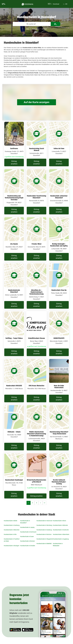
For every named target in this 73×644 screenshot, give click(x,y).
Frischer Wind (36, 244)
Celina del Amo (59, 148)
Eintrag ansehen (14, 162)
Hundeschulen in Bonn (59, 521)
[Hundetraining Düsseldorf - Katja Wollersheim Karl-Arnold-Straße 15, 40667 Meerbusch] (59, 428)
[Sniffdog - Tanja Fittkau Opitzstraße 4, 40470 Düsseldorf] (14, 334)
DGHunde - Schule (14, 432)
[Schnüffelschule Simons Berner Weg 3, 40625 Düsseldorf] (36, 334)
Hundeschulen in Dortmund (28, 532)
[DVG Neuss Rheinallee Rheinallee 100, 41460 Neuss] (36, 381)
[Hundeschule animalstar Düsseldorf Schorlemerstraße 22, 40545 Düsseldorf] (59, 192)
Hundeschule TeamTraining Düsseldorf (37, 197)
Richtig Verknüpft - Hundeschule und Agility (59, 245)
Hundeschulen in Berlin (11, 521)
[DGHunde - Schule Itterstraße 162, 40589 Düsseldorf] (14, 428)
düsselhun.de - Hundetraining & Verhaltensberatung (37, 292)
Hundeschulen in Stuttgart (12, 546)
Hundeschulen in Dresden (28, 546)
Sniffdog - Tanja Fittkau (14, 338)
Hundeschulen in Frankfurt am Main (12, 540)
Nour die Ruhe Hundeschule (59, 387)
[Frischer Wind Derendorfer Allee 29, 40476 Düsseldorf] (36, 239)
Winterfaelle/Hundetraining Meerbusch (36, 481)
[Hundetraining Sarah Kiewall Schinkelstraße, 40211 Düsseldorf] (36, 144)
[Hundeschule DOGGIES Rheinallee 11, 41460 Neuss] (14, 381)
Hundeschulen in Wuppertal (45, 539)
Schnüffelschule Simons (36, 338)
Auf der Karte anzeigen (36, 102)
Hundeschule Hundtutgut (14, 480)
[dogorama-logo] (27, 4)
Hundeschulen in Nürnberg (44, 525)
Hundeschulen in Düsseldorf (25, 522)
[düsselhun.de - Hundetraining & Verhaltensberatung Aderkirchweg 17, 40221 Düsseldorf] (36, 286)
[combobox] (32, 24)
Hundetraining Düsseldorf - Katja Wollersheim (59, 433)
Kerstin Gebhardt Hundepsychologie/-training (59, 482)
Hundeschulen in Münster (60, 525)
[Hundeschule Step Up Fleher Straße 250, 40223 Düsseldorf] (59, 286)
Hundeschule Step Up (59, 290)
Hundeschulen (35, 29)
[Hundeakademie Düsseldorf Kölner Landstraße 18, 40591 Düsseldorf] (14, 286)
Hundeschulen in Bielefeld (44, 544)
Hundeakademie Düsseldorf (14, 291)
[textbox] (32, 24)
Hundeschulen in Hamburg (12, 525)
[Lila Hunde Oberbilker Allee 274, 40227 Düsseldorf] (14, 239)
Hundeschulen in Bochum (44, 534)
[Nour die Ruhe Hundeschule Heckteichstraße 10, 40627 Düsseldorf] (59, 381)
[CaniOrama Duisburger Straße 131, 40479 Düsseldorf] (14, 144)
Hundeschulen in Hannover (44, 521)
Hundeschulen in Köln (10, 534)
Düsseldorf (44, 29)
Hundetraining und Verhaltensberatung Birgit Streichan (14, 198)
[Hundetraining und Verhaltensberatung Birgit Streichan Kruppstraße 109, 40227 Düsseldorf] (14, 192)
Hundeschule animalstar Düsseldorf (59, 197)
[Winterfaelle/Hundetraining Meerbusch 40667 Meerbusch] (36, 476)
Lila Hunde (14, 244)
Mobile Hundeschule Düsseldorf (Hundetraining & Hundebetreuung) (37, 434)
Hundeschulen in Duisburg (44, 530)
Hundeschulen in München (12, 530)
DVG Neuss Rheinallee (37, 386)
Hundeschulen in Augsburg (61, 539)
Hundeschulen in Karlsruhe (61, 530)
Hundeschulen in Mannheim (61, 534)
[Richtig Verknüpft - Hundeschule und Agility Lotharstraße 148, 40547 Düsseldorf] (59, 239)
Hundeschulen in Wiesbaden (58, 545)
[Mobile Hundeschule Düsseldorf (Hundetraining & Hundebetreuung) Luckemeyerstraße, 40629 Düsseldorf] (36, 428)
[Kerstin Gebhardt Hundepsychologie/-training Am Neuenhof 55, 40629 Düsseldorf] (59, 476)
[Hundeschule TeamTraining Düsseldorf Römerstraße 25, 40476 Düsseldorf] (36, 192)
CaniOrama (14, 148)
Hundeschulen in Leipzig (27, 527)
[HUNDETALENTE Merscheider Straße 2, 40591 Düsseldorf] (59, 334)
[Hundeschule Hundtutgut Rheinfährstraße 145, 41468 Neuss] (14, 476)
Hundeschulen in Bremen (27, 541)
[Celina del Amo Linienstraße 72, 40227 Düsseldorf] (59, 144)
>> (44, 503)
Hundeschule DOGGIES (14, 386)
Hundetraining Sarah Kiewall (36, 149)
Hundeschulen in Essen (27, 536)
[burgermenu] (4, 4)
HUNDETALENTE (59, 338)
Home (28, 29)
